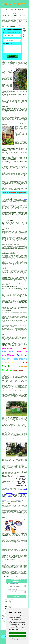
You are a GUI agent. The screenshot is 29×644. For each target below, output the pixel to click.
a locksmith (9, 497)
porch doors (11, 472)
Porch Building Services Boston (11, 577)
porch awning (11, 228)
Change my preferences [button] (17, 639)
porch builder (9, 177)
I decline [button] (17, 636)
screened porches (16, 66)
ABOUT (19, 7)
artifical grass (22, 496)
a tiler (11, 490)
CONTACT (22, 7)
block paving (5, 488)
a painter (18, 500)
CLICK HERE (20, 439)
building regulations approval (16, 181)
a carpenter (23, 492)
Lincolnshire (14, 474)
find (6, 562)
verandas (21, 64)
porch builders (5, 572)
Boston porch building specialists (10, 457)
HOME (13, 7)
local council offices (21, 175)
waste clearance (14, 499)
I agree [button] (17, 633)
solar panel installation (20, 491)
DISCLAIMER (26, 7)
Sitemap (3, 631)
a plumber (20, 498)
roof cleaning (11, 494)
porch (10, 114)
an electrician (9, 493)
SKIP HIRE (25, 490)
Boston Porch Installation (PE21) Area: (11, 16)
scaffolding (21, 488)
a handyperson (9, 492)
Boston (25, 199)
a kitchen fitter (23, 493)
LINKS (16, 7)
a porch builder (7, 485)
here (21, 575)
